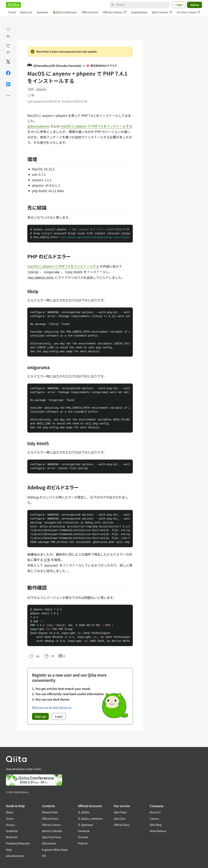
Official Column (115, 12)
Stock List (26, 12)
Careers (154, 819)
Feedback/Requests (18, 843)
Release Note (50, 812)
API (44, 856)
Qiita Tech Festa (51, 837)
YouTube (83, 837)
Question (43, 12)
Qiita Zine (120, 819)
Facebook (84, 831)
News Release (158, 831)
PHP (31, 89)
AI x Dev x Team (189, 12)
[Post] (8, 62)
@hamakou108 (54, 66)
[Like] (8, 29)
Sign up (40, 716)
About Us (155, 812)
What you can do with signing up (52, 707)
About (10, 812)
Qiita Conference (65, 12)
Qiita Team (120, 812)
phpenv (41, 89)
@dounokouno (38, 126)
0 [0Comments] (62, 656)
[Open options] (8, 96)
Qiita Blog (156, 825)
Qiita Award (49, 843)
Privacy (10, 825)
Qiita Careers (162, 12)
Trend (12, 12)
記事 (47, 560)
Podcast (83, 843)
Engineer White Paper (55, 850)
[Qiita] (13, 5)
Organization (139, 12)
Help (9, 850)
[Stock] (8, 46)
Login (179, 5)
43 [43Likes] (8, 36)
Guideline (12, 831)
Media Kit (12, 837)
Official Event (90, 12)
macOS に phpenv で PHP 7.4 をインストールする (96, 126)
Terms (10, 819)
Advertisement (15, 856)
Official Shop (121, 825)
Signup (195, 5)
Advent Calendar (52, 831)
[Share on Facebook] (8, 73)
